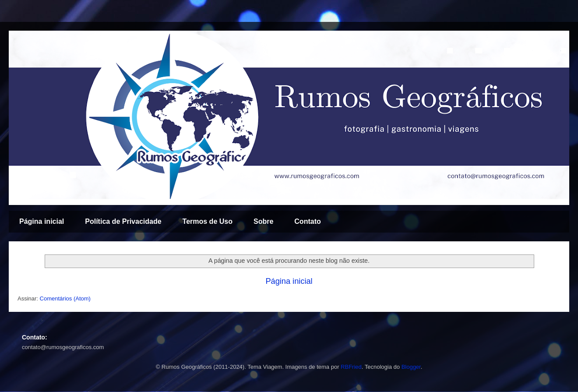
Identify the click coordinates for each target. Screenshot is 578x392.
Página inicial (42, 221)
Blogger (411, 367)
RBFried (351, 367)
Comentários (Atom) (65, 298)
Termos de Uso (208, 221)
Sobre (263, 221)
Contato (307, 221)
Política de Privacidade (123, 221)
